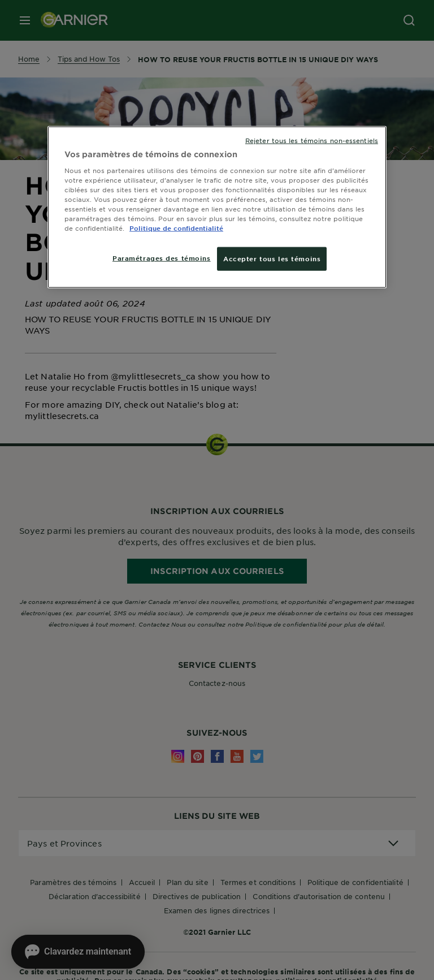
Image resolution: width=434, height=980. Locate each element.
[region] (217, 207)
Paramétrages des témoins (162, 258)
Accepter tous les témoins (272, 258)
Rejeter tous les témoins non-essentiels (312, 140)
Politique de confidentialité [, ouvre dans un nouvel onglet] (176, 228)
